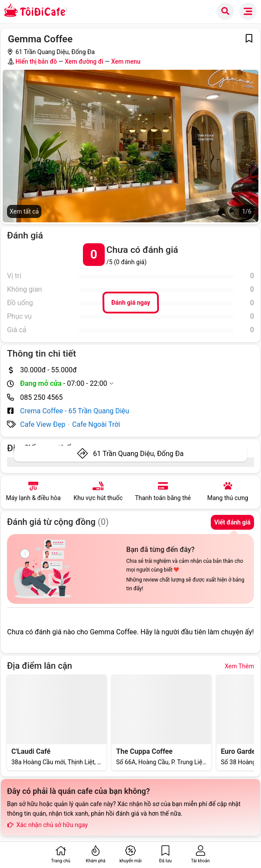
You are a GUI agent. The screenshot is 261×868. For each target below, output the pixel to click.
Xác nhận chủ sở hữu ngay (47, 825)
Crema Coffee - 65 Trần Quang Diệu (75, 411)
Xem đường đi (84, 61)
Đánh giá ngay (130, 303)
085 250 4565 (41, 397)
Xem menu (126, 61)
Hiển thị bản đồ (36, 61)
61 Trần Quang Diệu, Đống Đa (138, 454)
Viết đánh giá (232, 522)
